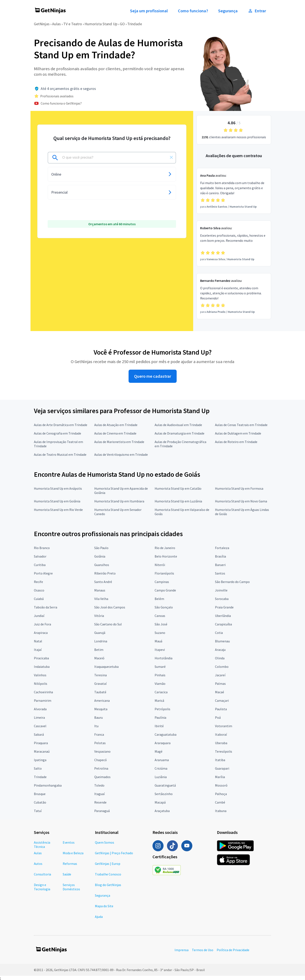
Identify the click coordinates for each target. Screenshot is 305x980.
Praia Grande (224, 607)
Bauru (98, 717)
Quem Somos (105, 842)
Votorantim (224, 726)
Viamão (160, 684)
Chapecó (101, 760)
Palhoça (221, 794)
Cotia (219, 633)
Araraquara (163, 743)
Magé (159, 751)
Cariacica (161, 692)
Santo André (103, 582)
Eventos (69, 842)
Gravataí (100, 684)
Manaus (100, 590)
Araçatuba (162, 811)
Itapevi (160, 650)
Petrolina (101, 768)
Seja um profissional (149, 11)
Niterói (160, 565)
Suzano (160, 633)
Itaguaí (99, 794)
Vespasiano (102, 751)
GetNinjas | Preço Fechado (114, 853)
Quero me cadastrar (153, 376)
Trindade (135, 24)
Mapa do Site (104, 906)
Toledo (99, 785)
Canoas (160, 616)
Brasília (220, 556)
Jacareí (220, 675)
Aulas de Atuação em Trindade (116, 425)
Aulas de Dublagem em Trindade (238, 433)
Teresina (101, 675)
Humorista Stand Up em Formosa (239, 488)
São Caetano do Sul (108, 624)
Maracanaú (42, 751)
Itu (96, 726)
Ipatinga (40, 760)
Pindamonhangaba (48, 785)
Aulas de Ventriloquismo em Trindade (121, 454)
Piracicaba (41, 658)
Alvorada (40, 709)
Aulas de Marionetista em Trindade (119, 442)
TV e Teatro (73, 24)
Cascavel (40, 726)
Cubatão (40, 802)
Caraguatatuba (166, 734)
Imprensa (182, 950)
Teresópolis (224, 751)
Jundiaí (39, 616)
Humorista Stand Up (101, 24)
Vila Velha (101, 599)
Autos (38, 864)
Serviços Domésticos (71, 887)
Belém (159, 599)
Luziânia (161, 777)
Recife (38, 582)
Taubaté (100, 692)
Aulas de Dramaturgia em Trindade (180, 433)
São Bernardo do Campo (232, 582)
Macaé (220, 692)
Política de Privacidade (233, 950)
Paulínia (160, 717)
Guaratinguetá (165, 785)
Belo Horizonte (166, 556)
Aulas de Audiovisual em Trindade (178, 425)
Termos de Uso (203, 950)
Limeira (39, 717)
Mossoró (221, 785)
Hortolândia (164, 658)
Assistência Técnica (42, 844)
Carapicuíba (223, 624)
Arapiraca (41, 633)
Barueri (220, 565)
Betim (99, 650)
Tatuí (38, 811)
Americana (102, 700)
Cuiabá (39, 599)
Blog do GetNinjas (108, 885)
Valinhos (40, 675)
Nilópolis (41, 684)
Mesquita (101, 709)
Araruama (162, 760)
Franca (99, 734)
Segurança (228, 11)
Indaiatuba (42, 667)
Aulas (56, 24)
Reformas (70, 864)
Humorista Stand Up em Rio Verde (58, 510)
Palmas (220, 684)
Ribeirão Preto (105, 573)
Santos (220, 573)
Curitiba (40, 565)
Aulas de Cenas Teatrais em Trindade (241, 425)
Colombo (222, 667)
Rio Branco (42, 548)
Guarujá (100, 633)
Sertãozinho (164, 794)
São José (161, 624)
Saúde (67, 874)
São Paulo (101, 548)
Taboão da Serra (46, 607)
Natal (38, 641)
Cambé (220, 802)
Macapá (160, 802)
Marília (220, 777)
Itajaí (38, 650)
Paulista (221, 709)
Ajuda (99, 917)
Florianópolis (164, 573)
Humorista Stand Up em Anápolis (58, 488)
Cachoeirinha (43, 692)
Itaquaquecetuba (106, 667)
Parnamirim (43, 700)
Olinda (220, 658)
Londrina (101, 641)
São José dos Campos (110, 607)
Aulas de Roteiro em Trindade (236, 442)
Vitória (99, 616)
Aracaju (220, 650)
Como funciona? (193, 11)
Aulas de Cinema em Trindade (115, 433)
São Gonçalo (164, 607)
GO (122, 24)
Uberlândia (223, 616)
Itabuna (221, 811)
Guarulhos (102, 565)
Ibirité (159, 726)
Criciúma (161, 768)
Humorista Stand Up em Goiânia (57, 501)
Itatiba (220, 760)
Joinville (221, 590)
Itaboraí (221, 734)
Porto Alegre (43, 573)
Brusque (40, 794)
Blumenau (222, 641)
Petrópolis (162, 709)
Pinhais (160, 675)
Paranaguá (102, 811)
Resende (100, 802)
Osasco (39, 590)
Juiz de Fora (42, 624)
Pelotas (100, 743)
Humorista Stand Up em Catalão (178, 488)
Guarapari (222, 768)
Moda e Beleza (73, 853)
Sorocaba (222, 599)
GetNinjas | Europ (108, 864)
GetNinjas (42, 24)
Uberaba (221, 743)
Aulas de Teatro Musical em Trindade (60, 454)
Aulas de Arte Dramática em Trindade (61, 425)
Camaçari (222, 700)
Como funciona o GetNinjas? (61, 103)
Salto (38, 768)
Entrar (257, 11)
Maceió (99, 658)
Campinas (162, 582)
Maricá (159, 700)
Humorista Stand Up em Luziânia (178, 501)
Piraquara (41, 743)
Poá (218, 717)
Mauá (158, 641)
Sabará (39, 734)
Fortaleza (222, 548)
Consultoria (42, 874)
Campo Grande (165, 590)
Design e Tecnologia (42, 887)
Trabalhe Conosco (108, 874)
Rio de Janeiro (165, 548)
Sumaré (160, 667)
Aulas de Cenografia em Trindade (58, 433)
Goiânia (100, 556)
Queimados (102, 777)
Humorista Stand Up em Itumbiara (119, 501)
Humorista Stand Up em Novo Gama (241, 501)
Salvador (40, 556)
